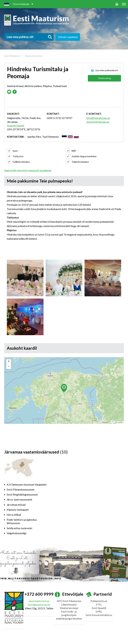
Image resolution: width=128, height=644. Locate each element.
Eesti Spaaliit (99, 608)
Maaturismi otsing (33, 56)
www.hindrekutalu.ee (98, 122)
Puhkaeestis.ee (99, 601)
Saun (15, 151)
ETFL (99, 604)
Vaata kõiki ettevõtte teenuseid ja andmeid (28, 170)
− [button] (9, 367)
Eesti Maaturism (12, 56)
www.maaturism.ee (39, 601)
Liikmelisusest (69, 604)
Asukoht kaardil (16, 125)
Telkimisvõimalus (80, 162)
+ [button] (9, 362)
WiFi (74, 151)
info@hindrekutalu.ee (98, 118)
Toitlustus (18, 156)
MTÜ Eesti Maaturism (69, 601)
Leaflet (120, 422)
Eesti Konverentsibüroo (99, 615)
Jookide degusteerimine (84, 156)
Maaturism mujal (69, 608)
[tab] (26, 484)
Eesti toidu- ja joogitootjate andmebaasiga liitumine (69, 615)
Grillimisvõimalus (21, 162)
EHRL (99, 611)
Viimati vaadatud (68, 37)
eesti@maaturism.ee (39, 605)
